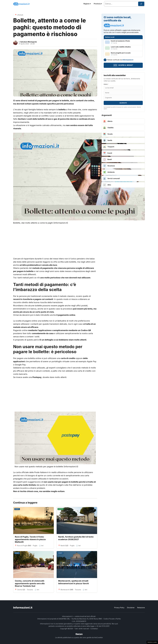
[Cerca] (141, 4)
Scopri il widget (123, 65)
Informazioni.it (23, 608)
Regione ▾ (87, 4)
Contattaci (94, 629)
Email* (106, 84)
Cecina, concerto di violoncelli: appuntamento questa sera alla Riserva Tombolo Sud (30, 583)
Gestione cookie (152, 642)
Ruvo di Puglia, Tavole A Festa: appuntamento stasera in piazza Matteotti (30, 539)
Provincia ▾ (98, 4)
